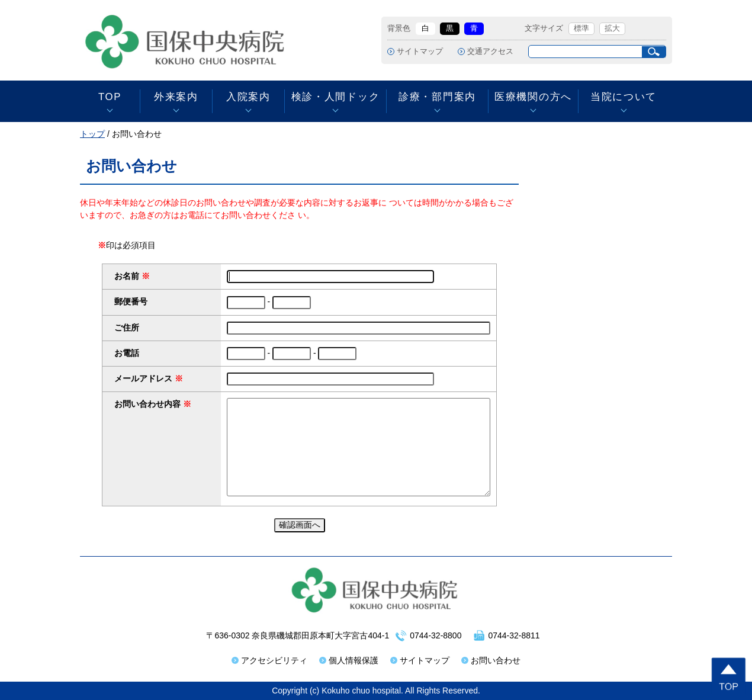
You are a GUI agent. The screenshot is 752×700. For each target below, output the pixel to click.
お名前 (127, 276)
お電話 (127, 353)
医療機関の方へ (533, 97)
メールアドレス (143, 378)
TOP (110, 97)
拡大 (612, 28)
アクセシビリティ (274, 660)
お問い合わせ (496, 660)
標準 (581, 28)
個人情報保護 (353, 660)
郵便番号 (131, 301)
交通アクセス (490, 52)
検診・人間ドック (335, 97)
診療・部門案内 (437, 97)
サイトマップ (420, 52)
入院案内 (248, 97)
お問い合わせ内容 (147, 404)
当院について (624, 97)
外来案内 (176, 97)
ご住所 (127, 327)
